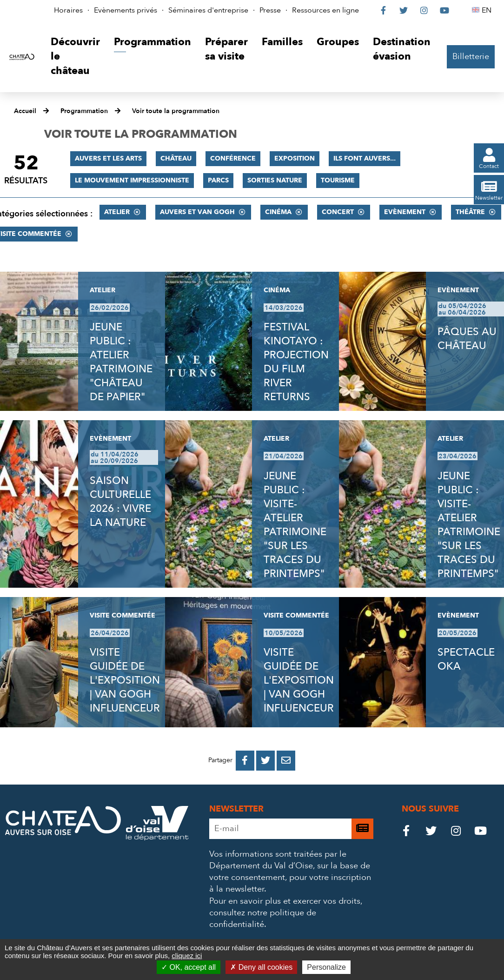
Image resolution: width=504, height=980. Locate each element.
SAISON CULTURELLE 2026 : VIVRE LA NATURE (120, 502)
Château (176, 158)
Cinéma (278, 212)
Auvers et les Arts (108, 158)
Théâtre (470, 212)
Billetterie (471, 57)
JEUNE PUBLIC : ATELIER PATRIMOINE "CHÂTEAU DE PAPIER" (121, 362)
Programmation (84, 111)
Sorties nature (275, 180)
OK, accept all (189, 967)
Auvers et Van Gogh (197, 212)
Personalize (326, 967)
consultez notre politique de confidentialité (263, 919)
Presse (270, 10)
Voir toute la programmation (176, 111)
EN (488, 10)
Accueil (25, 111)
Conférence (233, 158)
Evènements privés (126, 10)
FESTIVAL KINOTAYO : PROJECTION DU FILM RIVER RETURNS (296, 362)
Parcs (218, 180)
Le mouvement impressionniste (132, 180)
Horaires (68, 10)
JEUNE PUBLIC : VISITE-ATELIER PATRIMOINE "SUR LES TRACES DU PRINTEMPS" (295, 525)
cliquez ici (187, 956)
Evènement (405, 212)
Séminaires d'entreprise (208, 10)
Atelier (117, 212)
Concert (338, 212)
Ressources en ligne (325, 10)
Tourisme (338, 180)
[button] (75, 57)
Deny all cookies (261, 967)
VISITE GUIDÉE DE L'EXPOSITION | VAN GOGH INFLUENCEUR (125, 680)
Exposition (295, 158)
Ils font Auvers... (365, 158)
